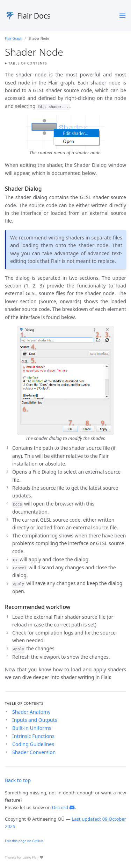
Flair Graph (14, 38)
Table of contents (28, 63)
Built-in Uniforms (32, 728)
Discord (64, 807)
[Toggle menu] (122, 16)
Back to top (18, 780)
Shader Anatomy (31, 712)
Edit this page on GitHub (24, 841)
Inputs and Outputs (35, 720)
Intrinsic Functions (33, 736)
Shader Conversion (34, 752)
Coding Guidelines (33, 744)
